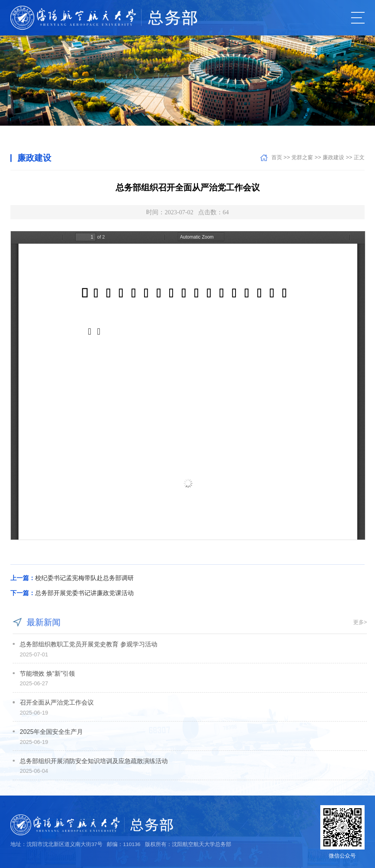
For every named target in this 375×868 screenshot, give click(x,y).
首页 (277, 157)
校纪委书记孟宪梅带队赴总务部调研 (72, 578)
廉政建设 (333, 157)
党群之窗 (302, 157)
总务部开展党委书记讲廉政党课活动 (72, 593)
